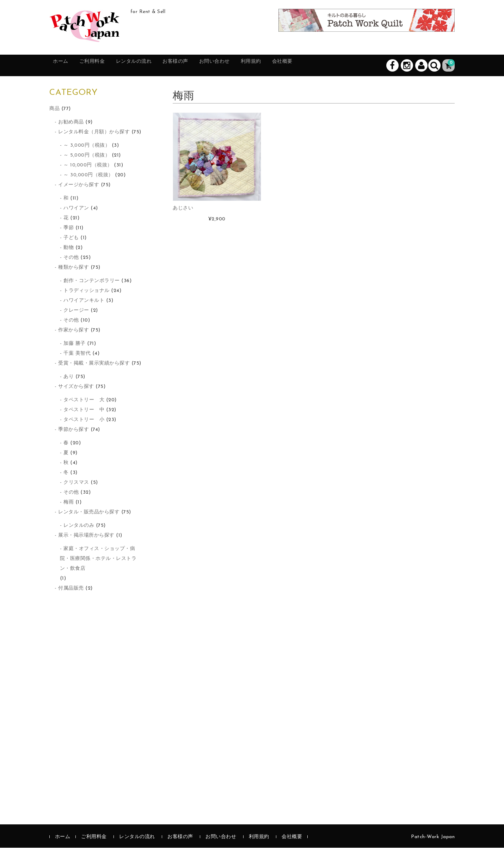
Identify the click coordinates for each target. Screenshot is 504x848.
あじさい (183, 209)
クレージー (76, 311)
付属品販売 (71, 589)
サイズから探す (76, 387)
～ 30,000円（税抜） (88, 175)
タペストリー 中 (84, 410)
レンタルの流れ (153, 66)
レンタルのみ (79, 526)
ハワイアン (76, 209)
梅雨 (69, 503)
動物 (69, 248)
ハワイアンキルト (84, 301)
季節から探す (73, 430)
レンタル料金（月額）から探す (94, 132)
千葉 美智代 (77, 354)
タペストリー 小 (84, 420)
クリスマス (76, 483)
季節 (69, 228)
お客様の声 (204, 66)
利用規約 (295, 66)
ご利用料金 (103, 66)
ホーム (65, 66)
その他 (71, 258)
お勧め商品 (71, 123)
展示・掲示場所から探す (86, 536)
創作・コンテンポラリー (92, 281)
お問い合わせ (251, 66)
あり (69, 377)
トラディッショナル (87, 291)
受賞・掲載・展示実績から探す (94, 364)
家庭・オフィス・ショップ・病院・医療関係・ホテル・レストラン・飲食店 (98, 559)
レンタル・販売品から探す (89, 513)
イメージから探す (79, 185)
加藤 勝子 (75, 344)
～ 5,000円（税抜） (87, 156)
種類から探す (73, 268)
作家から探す (73, 331)
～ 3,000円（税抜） (87, 146)
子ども (71, 238)
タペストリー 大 (84, 400)
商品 (54, 109)
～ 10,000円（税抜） (88, 166)
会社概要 (333, 66)
